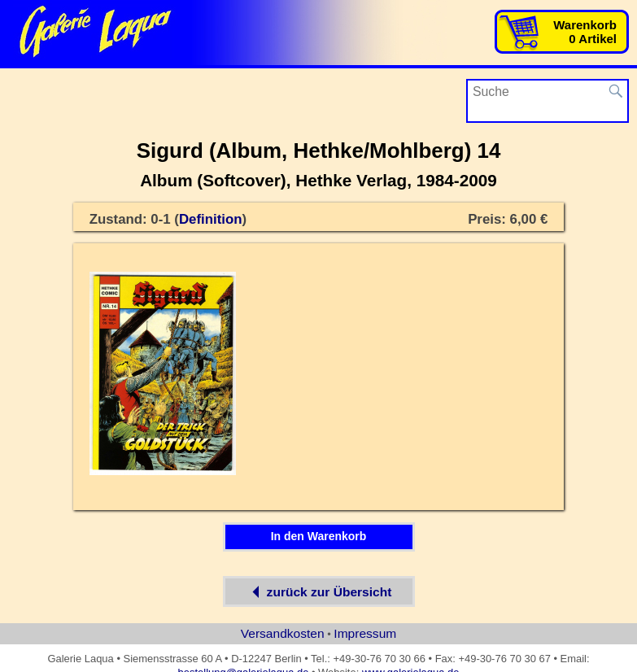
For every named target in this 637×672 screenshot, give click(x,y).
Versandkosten (283, 633)
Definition (211, 219)
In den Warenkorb (319, 536)
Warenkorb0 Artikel (585, 32)
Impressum (365, 633)
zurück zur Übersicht (319, 591)
